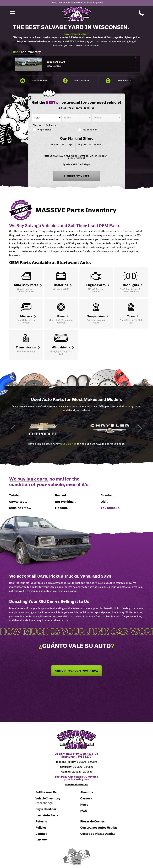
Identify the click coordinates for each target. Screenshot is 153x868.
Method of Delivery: (45, 125)
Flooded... (62, 508)
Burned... (62, 495)
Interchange (44, 803)
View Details (54, 66)
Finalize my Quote (76, 178)
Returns (41, 821)
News (84, 805)
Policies (41, 828)
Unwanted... (18, 502)
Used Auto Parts (47, 815)
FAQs (84, 811)
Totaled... (16, 495)
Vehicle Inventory (48, 798)
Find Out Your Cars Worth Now (76, 671)
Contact (41, 834)
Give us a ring (68, 444)
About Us (87, 792)
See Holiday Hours (76, 785)
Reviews (41, 840)
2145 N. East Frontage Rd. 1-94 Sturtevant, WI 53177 (76, 755)
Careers (86, 798)
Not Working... (66, 502)
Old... (104, 502)
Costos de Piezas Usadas (98, 834)
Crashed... (108, 495)
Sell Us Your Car (47, 792)
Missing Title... (20, 508)
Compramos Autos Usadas (99, 828)
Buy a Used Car (46, 809)
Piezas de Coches (92, 821)
